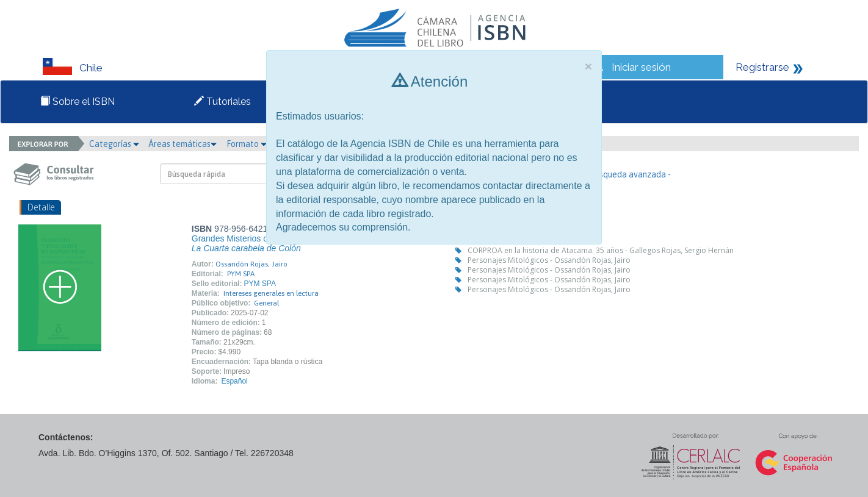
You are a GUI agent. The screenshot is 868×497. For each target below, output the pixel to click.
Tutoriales (222, 102)
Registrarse (762, 67)
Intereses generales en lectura (271, 293)
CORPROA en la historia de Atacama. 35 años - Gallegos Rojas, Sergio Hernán (601, 250)
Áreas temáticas (183, 144)
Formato (247, 144)
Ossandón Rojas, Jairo (251, 264)
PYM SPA (241, 274)
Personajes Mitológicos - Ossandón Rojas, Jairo (549, 260)
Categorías (114, 144)
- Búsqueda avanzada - (628, 174)
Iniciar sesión (641, 67)
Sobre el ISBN (78, 102)
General (266, 303)
